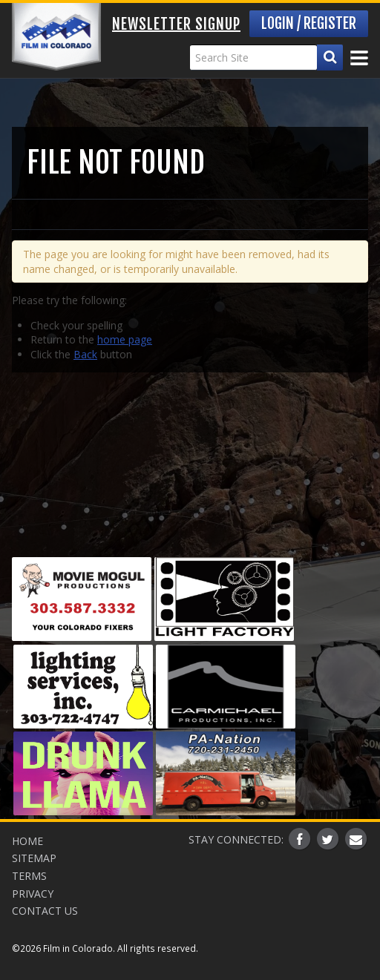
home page (125, 339)
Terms (29, 876)
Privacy (33, 894)
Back (85, 354)
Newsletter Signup (176, 24)
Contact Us (45, 911)
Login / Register (309, 23)
